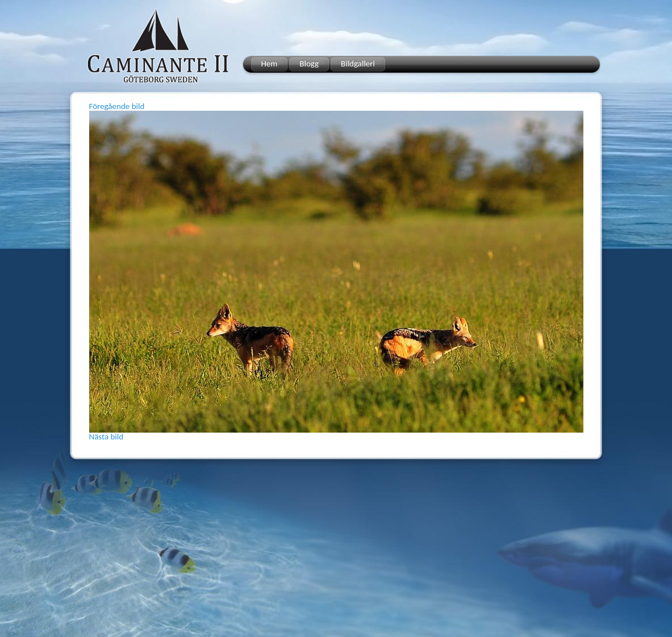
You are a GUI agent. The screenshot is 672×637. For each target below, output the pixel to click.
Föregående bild (117, 106)
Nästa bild (107, 437)
